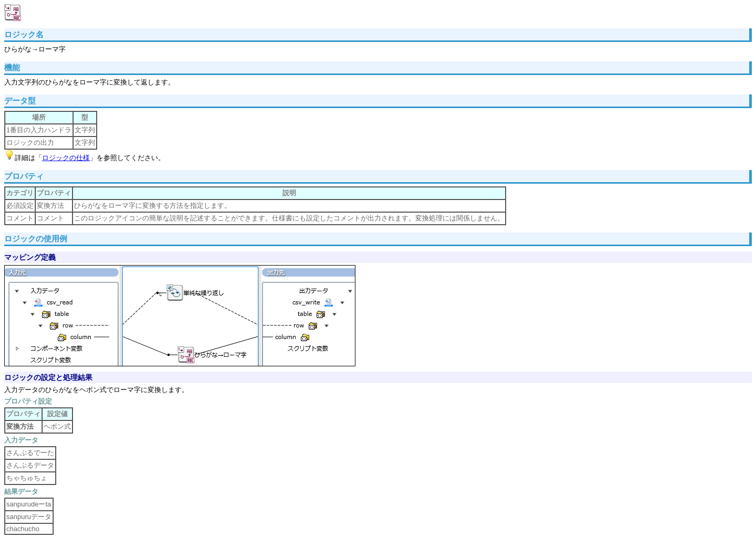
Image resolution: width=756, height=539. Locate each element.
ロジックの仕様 (66, 158)
